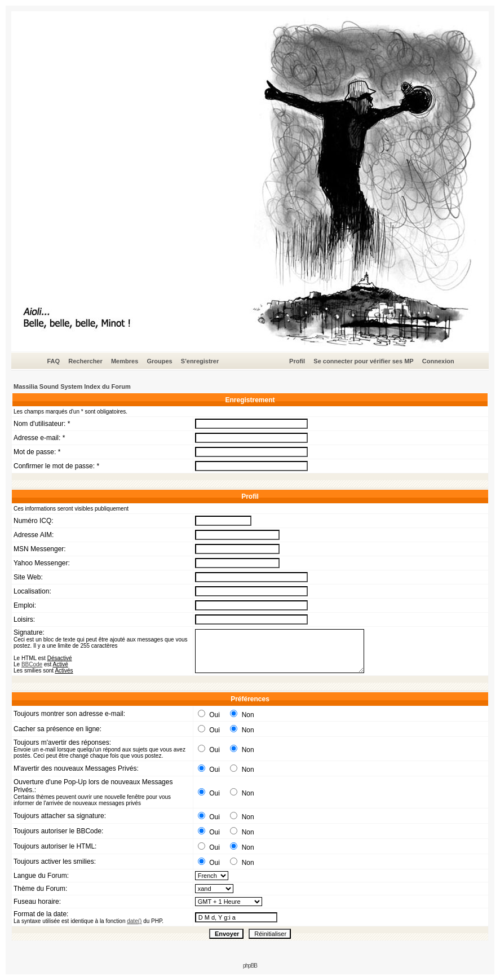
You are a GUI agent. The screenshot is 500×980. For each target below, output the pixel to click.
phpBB (250, 966)
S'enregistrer (200, 361)
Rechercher (85, 361)
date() (134, 921)
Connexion (438, 361)
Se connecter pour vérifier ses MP (363, 361)
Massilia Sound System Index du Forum (72, 386)
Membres (125, 361)
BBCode (32, 664)
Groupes (159, 361)
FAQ (53, 361)
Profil (297, 361)
